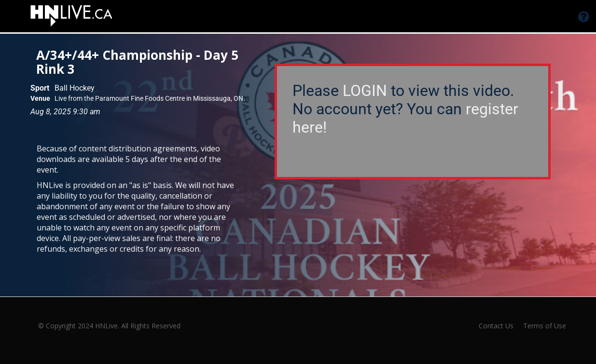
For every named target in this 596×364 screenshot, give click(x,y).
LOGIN (365, 91)
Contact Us (496, 326)
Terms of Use (545, 326)
